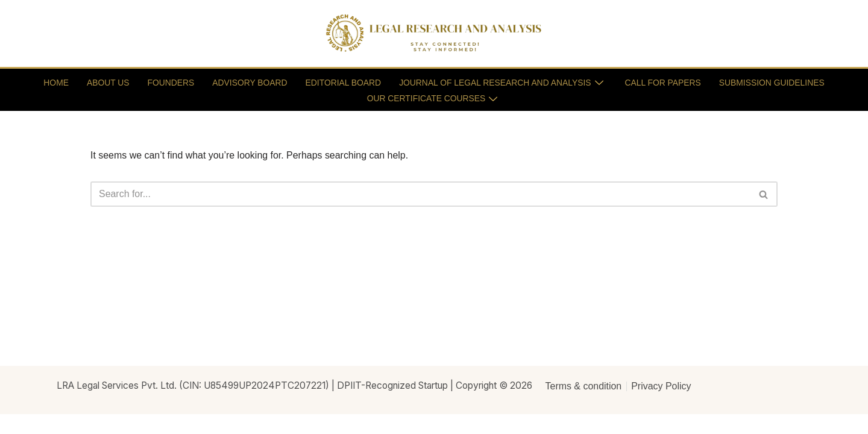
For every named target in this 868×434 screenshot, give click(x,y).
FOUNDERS (168, 82)
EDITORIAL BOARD (342, 82)
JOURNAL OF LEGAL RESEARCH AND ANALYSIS (502, 82)
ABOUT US (105, 82)
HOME (53, 82)
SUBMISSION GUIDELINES (774, 82)
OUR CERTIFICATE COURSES (432, 97)
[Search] (420, 195)
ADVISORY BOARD (248, 82)
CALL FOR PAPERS (665, 82)
